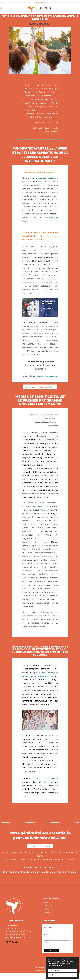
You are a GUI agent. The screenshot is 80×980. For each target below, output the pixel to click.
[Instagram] (39, 3)
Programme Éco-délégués (16, 941)
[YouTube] (44, 3)
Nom (45, 942)
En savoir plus (58, 966)
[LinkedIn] (41, 3)
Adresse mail (48, 935)
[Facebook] (36, 3)
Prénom (46, 949)
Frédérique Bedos (49, 913)
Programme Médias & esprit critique (19, 945)
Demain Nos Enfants (34, 510)
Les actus (47, 919)
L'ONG (46, 910)
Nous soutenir (12, 935)
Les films (46, 916)
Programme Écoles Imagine (37, 619)
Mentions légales (40, 975)
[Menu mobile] (1, 8)
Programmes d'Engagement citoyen (19, 938)
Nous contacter (13, 932)
